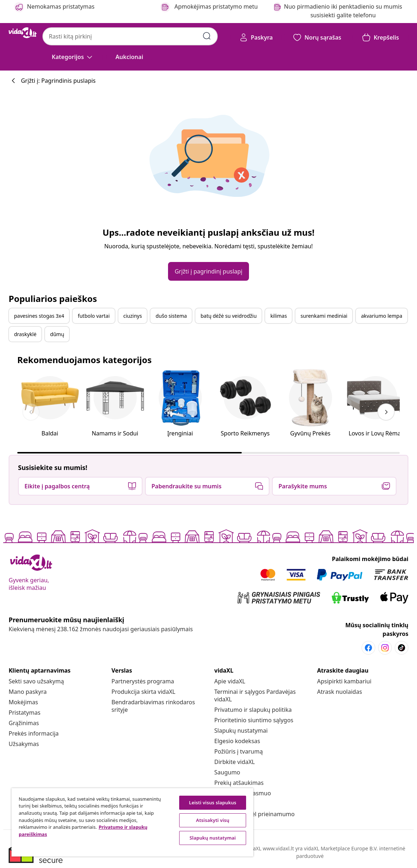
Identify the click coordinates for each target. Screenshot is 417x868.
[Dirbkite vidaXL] (235, 762)
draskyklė (25, 334)
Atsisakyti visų (213, 820)
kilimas (278, 316)
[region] (132, 822)
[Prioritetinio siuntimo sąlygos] (254, 720)
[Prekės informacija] (34, 733)
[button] (129, 57)
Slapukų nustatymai (241, 731)
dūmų (57, 334)
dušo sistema (171, 316)
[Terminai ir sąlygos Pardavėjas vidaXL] (255, 695)
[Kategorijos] (73, 57)
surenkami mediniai (324, 316)
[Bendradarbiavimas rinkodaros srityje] (153, 706)
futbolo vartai (94, 316)
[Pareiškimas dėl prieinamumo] (255, 814)
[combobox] (130, 36)
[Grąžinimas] (24, 723)
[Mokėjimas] (23, 702)
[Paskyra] (256, 37)
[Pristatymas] (24, 713)
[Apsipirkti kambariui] (344, 681)
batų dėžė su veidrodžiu (228, 316)
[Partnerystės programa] (143, 681)
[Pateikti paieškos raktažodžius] (207, 36)
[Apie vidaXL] (230, 681)
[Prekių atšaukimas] (239, 783)
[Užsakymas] (24, 744)
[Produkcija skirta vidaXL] (144, 692)
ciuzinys (133, 316)
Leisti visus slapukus (213, 803)
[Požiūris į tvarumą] (239, 751)
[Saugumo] (227, 772)
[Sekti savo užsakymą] (36, 681)
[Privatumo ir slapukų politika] (253, 710)
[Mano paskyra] (28, 692)
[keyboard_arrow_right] (386, 412)
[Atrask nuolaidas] (339, 692)
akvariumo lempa (382, 316)
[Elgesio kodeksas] (237, 741)
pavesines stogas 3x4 (39, 316)
